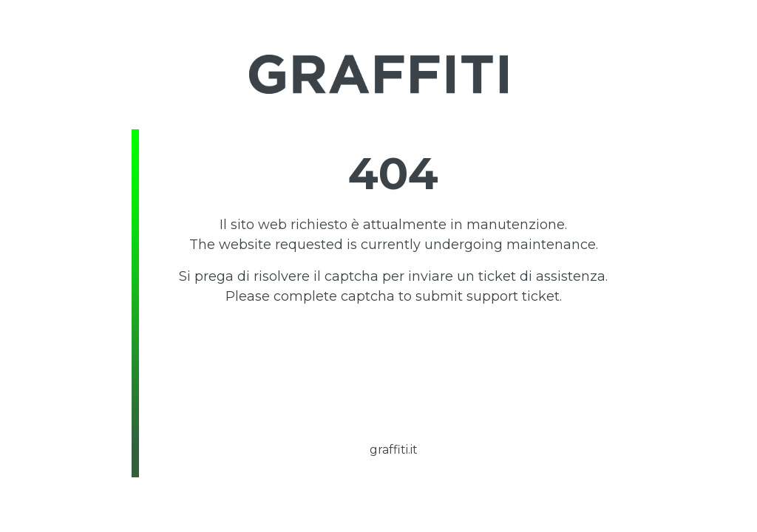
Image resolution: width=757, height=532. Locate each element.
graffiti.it (394, 450)
